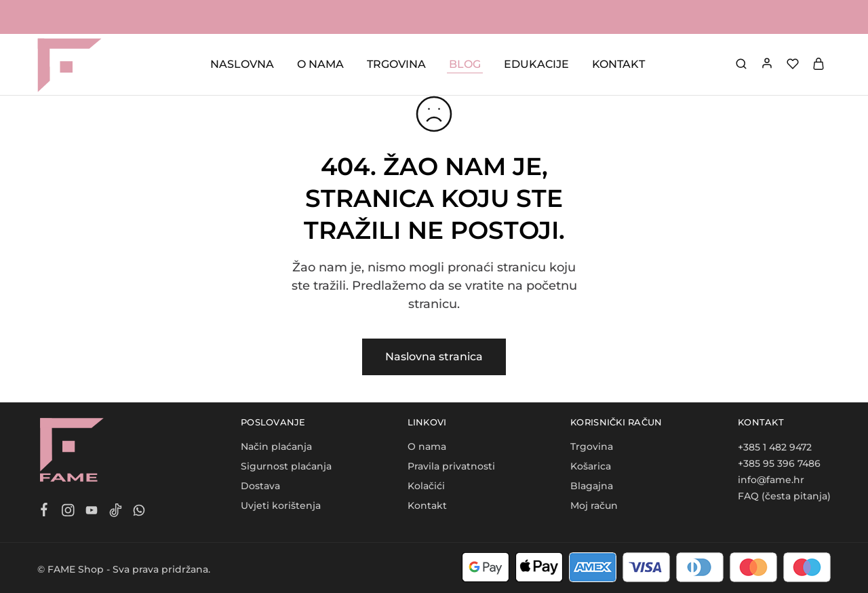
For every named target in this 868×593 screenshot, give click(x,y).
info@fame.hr (771, 480)
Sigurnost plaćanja (286, 466)
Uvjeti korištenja (281, 505)
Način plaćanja (276, 446)
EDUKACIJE (536, 64)
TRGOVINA (396, 64)
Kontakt (427, 505)
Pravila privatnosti (451, 466)
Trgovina (592, 446)
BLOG (465, 64)
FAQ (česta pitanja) (784, 496)
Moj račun (594, 505)
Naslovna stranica (434, 357)
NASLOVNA (242, 64)
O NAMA (320, 64)
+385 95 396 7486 (779, 463)
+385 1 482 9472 (775, 447)
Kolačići (426, 486)
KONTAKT (618, 64)
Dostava (260, 486)
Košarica (591, 466)
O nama (427, 446)
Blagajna (592, 486)
